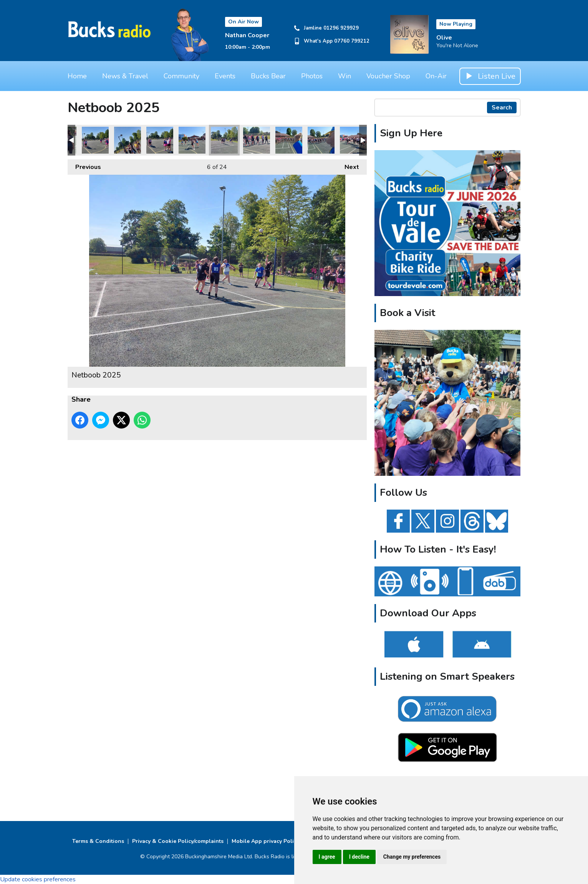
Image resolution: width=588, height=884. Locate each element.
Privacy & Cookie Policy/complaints (178, 841)
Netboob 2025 (95, 140)
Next (348, 165)
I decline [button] (359, 857)
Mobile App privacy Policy (265, 841)
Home (77, 76)
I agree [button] (327, 857)
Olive (444, 38)
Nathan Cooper (247, 35)
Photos (312, 76)
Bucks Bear (268, 76)
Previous (84, 165)
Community (181, 76)
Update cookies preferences (38, 879)
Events (225, 76)
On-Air (436, 76)
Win (345, 76)
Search (502, 108)
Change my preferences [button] (412, 857)
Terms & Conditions (98, 841)
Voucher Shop (388, 76)
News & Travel (125, 76)
